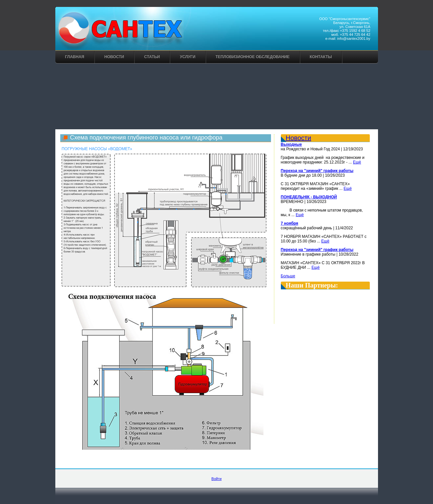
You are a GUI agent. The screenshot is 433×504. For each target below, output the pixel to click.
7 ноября (290, 223)
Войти (216, 479)
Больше (288, 276)
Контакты (321, 57)
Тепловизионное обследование (253, 57)
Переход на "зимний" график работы (317, 171)
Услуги (188, 57)
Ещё (357, 162)
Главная (75, 57)
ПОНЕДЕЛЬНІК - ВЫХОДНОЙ (309, 197)
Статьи (152, 57)
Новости (114, 57)
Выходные (291, 144)
